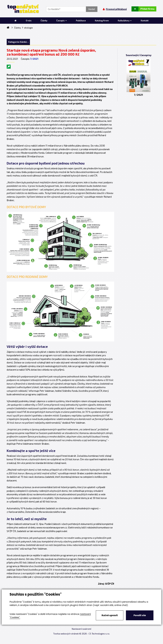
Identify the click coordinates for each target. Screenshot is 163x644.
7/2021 (34, 59)
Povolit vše (140, 615)
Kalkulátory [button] (125, 21)
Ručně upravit (110, 615)
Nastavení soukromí (81, 629)
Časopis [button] (62, 21)
